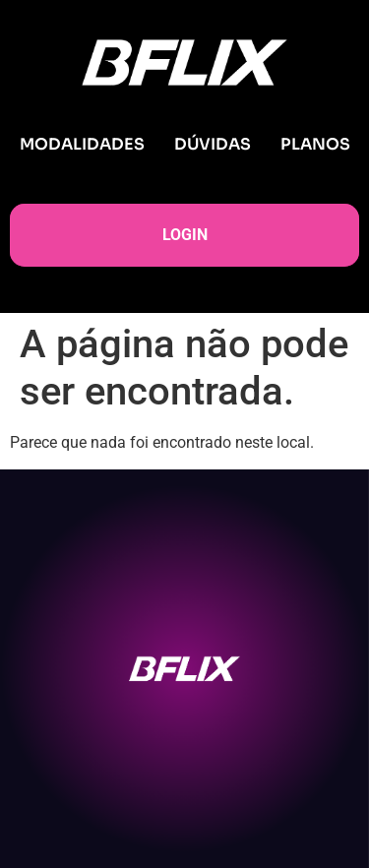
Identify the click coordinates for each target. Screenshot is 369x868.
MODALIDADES (82, 144)
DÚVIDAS (213, 144)
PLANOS (315, 144)
